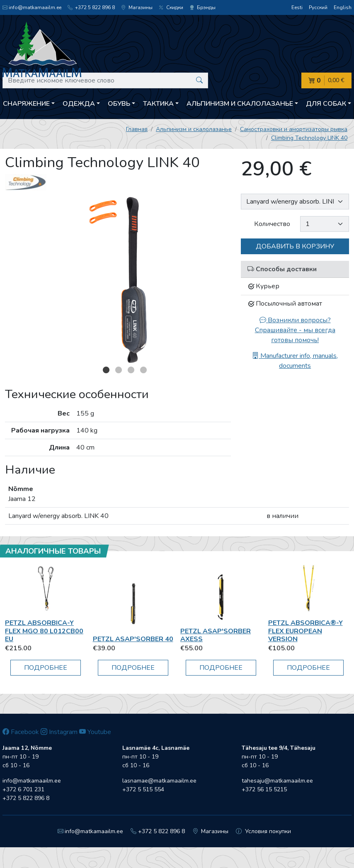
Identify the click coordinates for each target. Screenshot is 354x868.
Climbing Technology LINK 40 (309, 138)
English (343, 7)
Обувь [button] (119, 104)
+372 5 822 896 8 (91, 7)
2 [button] (119, 370)
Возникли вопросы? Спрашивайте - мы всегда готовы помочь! (295, 330)
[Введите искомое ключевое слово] (105, 80)
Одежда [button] (79, 104)
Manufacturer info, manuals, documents (295, 361)
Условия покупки (263, 831)
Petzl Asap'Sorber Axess (216, 635)
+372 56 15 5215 (264, 789)
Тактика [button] (158, 104)
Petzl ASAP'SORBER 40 (133, 639)
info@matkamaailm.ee (32, 7)
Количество (272, 224)
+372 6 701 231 (23, 789)
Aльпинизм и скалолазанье (194, 129)
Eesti (297, 7)
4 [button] (143, 370)
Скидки (171, 7)
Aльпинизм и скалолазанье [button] (240, 104)
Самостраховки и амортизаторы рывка (294, 129)
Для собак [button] (326, 104)
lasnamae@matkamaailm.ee (159, 781)
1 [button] (106, 370)
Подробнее (46, 668)
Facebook (21, 732)
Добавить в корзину (295, 246)
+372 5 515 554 (143, 789)
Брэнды (202, 7)
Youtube (95, 732)
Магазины (137, 7)
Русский (318, 7)
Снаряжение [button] (26, 104)
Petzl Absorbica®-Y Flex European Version (306, 631)
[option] (118, 280)
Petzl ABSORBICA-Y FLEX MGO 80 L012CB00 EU (44, 631)
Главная (137, 129)
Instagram (59, 732)
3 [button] (131, 370)
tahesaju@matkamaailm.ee (277, 781)
